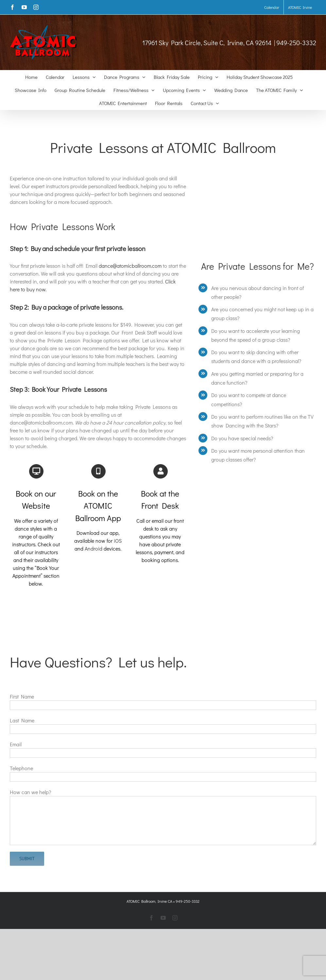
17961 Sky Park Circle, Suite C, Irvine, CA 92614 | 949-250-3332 (229, 43)
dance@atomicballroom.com (130, 266)
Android (94, 548)
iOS (118, 541)
